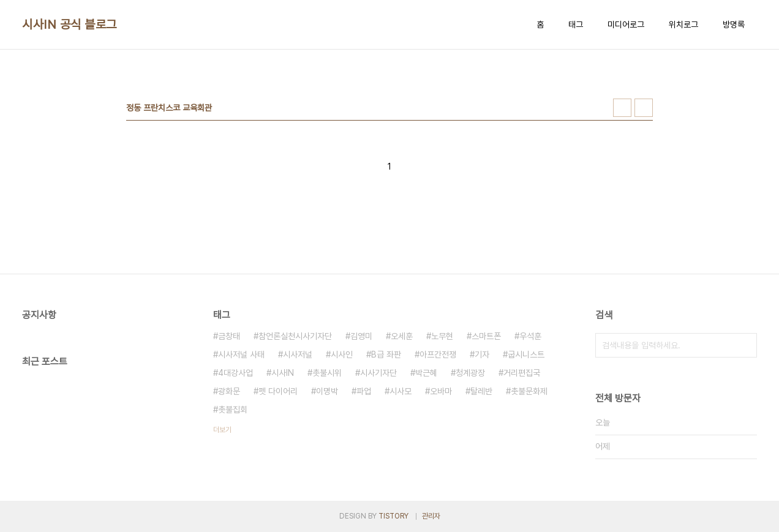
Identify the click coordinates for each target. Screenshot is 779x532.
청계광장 (470, 373)
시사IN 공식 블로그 (70, 24)
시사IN (283, 373)
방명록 (734, 24)
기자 (482, 354)
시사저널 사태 (241, 354)
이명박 (327, 391)
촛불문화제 (529, 391)
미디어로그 (626, 24)
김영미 (361, 336)
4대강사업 (235, 373)
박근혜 (426, 373)
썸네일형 (622, 108)
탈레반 (481, 391)
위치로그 (683, 24)
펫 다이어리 (278, 391)
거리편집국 (522, 373)
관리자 (431, 516)
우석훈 (530, 336)
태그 (576, 24)
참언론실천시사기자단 (295, 336)
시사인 (342, 354)
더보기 (222, 430)
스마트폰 (486, 336)
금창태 (229, 336)
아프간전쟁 (438, 354)
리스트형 (644, 108)
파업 (364, 391)
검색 (745, 345)
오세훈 (402, 336)
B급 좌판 (386, 354)
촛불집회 (233, 410)
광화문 (229, 391)
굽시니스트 (526, 354)
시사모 (401, 391)
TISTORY (393, 516)
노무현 (442, 336)
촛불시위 (327, 373)
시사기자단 (378, 373)
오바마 (441, 391)
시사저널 (298, 354)
